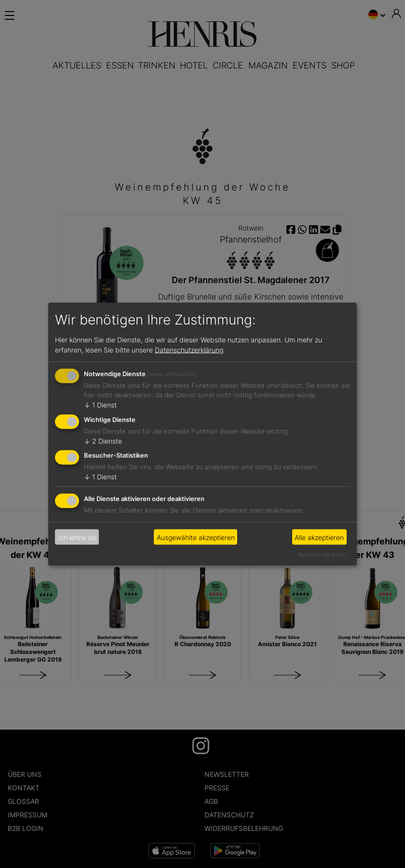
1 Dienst (100, 404)
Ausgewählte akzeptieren (196, 537)
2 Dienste (103, 441)
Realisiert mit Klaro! (322, 555)
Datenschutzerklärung (189, 349)
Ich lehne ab (77, 537)
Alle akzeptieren (319, 537)
